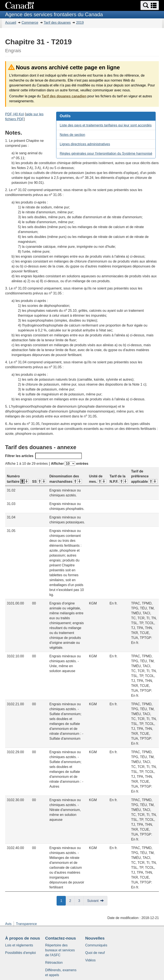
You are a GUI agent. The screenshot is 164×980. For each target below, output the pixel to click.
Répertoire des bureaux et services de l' (60, 950)
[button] (150, 5)
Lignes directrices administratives (85, 144)
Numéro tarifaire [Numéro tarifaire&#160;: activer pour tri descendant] (18, 479)
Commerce (30, 23)
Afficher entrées (70, 464)
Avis (8, 924)
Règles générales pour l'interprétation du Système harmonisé (106, 154)
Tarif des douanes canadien (64, 96)
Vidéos (90, 960)
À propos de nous (23, 938)
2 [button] (72, 900)
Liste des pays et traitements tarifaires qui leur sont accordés (105, 125)
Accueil (11, 23)
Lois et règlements (19, 945)
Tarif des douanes (57, 23)
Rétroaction (54, 963)
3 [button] (81, 900)
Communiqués (96, 945)
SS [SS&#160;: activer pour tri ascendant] (39, 482)
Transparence (26, 924)
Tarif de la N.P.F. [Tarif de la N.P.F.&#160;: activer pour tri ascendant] (119, 479)
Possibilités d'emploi (20, 953)
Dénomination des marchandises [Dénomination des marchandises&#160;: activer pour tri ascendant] (65, 479)
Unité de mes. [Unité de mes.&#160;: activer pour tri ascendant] (98, 479)
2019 (80, 23)
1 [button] (63, 900)
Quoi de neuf (95, 953)
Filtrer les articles (43, 456)
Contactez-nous (61, 938)
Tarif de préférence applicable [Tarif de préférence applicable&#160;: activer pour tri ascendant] (144, 476)
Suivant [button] (93, 901)
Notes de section (72, 135)
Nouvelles (95, 938)
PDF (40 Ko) (15, 114)
